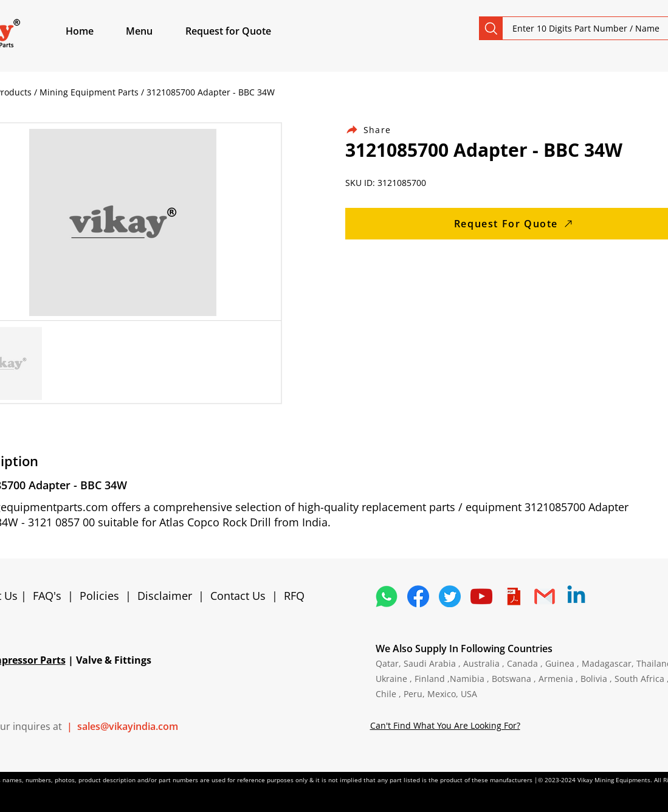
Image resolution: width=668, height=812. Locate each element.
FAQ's (47, 596)
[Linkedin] (576, 596)
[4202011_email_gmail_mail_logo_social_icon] (545, 596)
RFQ (294, 596)
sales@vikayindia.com (128, 726)
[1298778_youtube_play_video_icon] (481, 596)
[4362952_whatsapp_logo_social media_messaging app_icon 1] (387, 596)
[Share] (376, 130)
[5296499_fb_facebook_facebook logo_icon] (418, 596)
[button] (153, 31)
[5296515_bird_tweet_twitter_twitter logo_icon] (450, 596)
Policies (99, 596)
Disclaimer (168, 596)
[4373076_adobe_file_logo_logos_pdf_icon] (513, 596)
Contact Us (238, 596)
